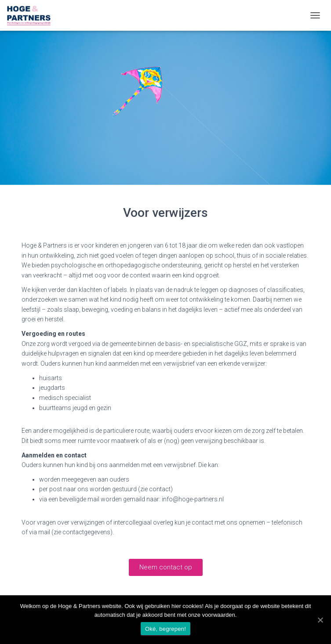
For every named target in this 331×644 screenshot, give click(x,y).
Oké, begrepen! (165, 629)
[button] (166, 567)
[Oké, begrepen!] (320, 620)
